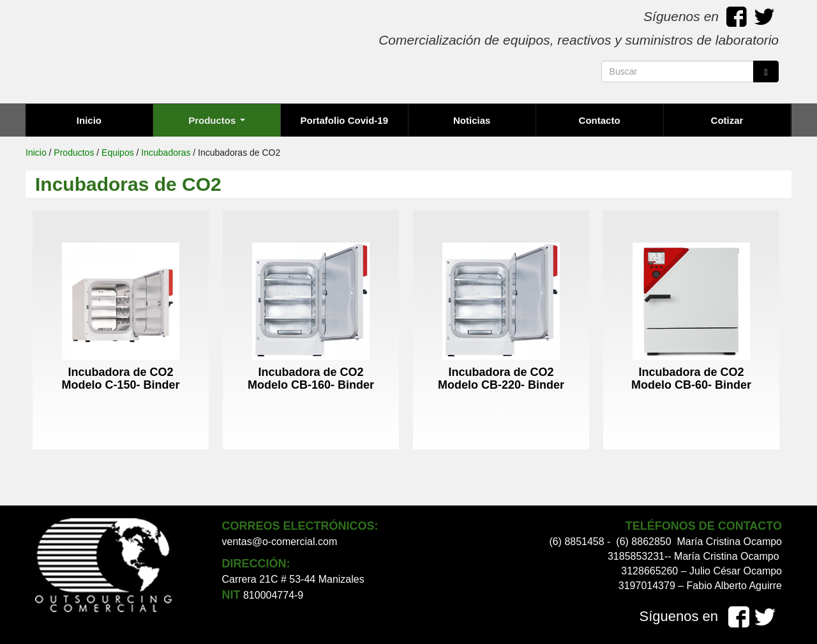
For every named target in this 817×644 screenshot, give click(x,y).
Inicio (89, 120)
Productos (216, 120)
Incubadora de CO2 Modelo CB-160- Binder (311, 378)
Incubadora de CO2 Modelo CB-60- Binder (691, 378)
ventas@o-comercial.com (280, 542)
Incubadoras (166, 153)
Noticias (472, 120)
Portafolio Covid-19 (345, 120)
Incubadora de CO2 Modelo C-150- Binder (120, 378)
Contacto (600, 120)
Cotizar (727, 120)
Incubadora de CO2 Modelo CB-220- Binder (501, 378)
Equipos (118, 153)
